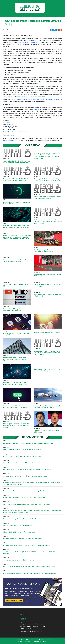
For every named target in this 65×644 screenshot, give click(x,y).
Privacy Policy (28, 642)
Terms (20, 642)
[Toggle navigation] (48, 7)
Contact (44, 642)
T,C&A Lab (36, 110)
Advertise (37, 642)
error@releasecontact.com (11, 140)
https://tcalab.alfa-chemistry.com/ (18, 132)
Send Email (10, 124)
